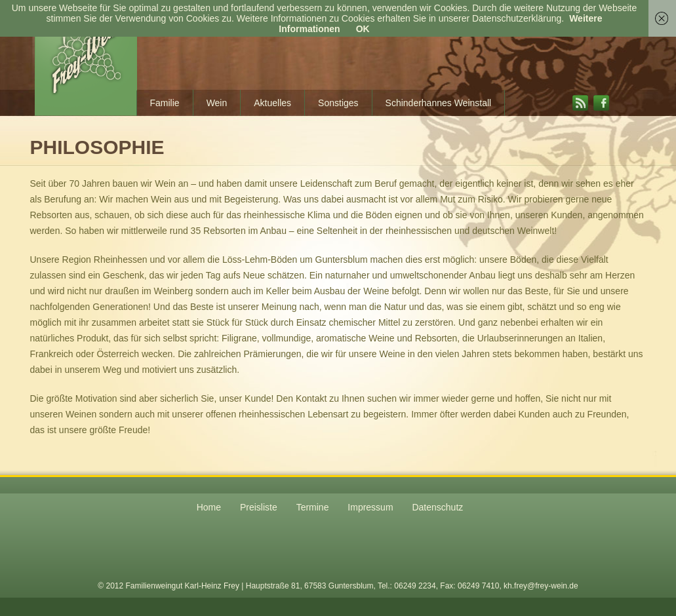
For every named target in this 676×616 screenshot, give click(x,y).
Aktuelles (272, 103)
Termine (313, 507)
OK (363, 29)
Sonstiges (338, 103)
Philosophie (97, 147)
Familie (165, 103)
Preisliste (259, 507)
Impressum (370, 507)
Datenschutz (437, 507)
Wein (217, 103)
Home (209, 507)
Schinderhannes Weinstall (439, 103)
